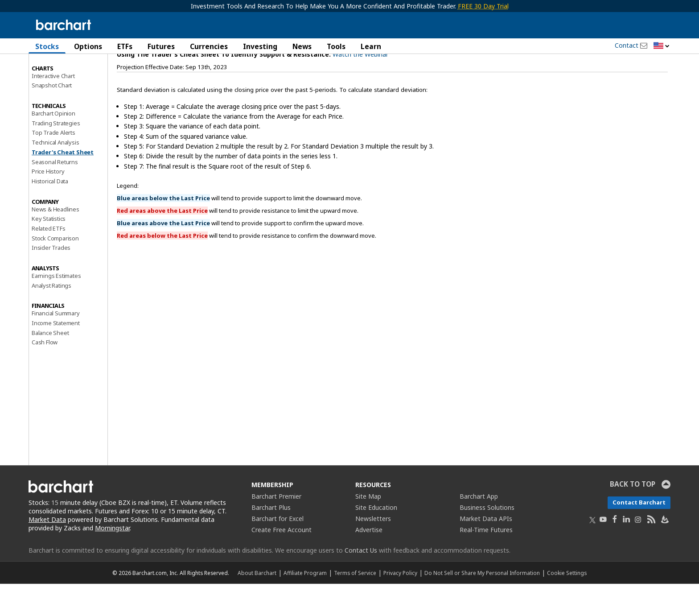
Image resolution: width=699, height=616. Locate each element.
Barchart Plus (271, 540)
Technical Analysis (55, 174)
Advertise (369, 562)
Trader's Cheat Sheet (63, 184)
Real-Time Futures (486, 562)
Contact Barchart (639, 534)
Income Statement (56, 355)
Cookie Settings (567, 605)
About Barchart (257, 605)
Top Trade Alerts (53, 165)
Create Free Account (282, 562)
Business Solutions (487, 540)
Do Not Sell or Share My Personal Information (482, 605)
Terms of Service (355, 605)
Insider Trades (51, 280)
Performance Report (58, 80)
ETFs (125, 46)
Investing (260, 46)
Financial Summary (56, 345)
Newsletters (373, 551)
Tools (336, 46)
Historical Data (50, 213)
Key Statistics (49, 251)
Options (88, 46)
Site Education (376, 540)
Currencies (209, 46)
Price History (48, 203)
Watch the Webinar (360, 86)
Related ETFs (49, 260)
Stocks (47, 46)
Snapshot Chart (52, 117)
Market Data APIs (486, 551)
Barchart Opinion (53, 145)
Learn (371, 46)
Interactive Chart (53, 107)
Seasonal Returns (55, 194)
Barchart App (479, 528)
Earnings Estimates (56, 308)
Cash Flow (45, 374)
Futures (161, 46)
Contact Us (361, 582)
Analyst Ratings (51, 317)
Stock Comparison (55, 270)
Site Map (368, 528)
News (302, 46)
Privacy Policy (400, 605)
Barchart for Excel (278, 551)
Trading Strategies (56, 155)
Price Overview (51, 70)
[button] (662, 46)
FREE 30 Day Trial (483, 6)
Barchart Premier (276, 528)
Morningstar (112, 560)
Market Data (47, 552)
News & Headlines (56, 241)
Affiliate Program (305, 605)
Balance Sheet (50, 364)
